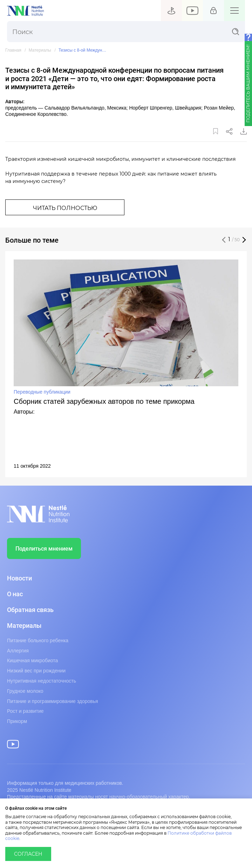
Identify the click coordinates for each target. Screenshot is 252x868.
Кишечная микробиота (32, 660)
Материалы (40, 50)
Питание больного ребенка (38, 640)
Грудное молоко (25, 691)
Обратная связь (30, 610)
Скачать (244, 131)
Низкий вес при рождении (36, 671)
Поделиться (229, 131)
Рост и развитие (25, 711)
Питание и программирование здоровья (53, 701)
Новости (19, 578)
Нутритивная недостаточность (42, 681)
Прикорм (17, 721)
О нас (15, 594)
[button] (224, 240)
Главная (13, 50)
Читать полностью (65, 208)
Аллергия (18, 651)
